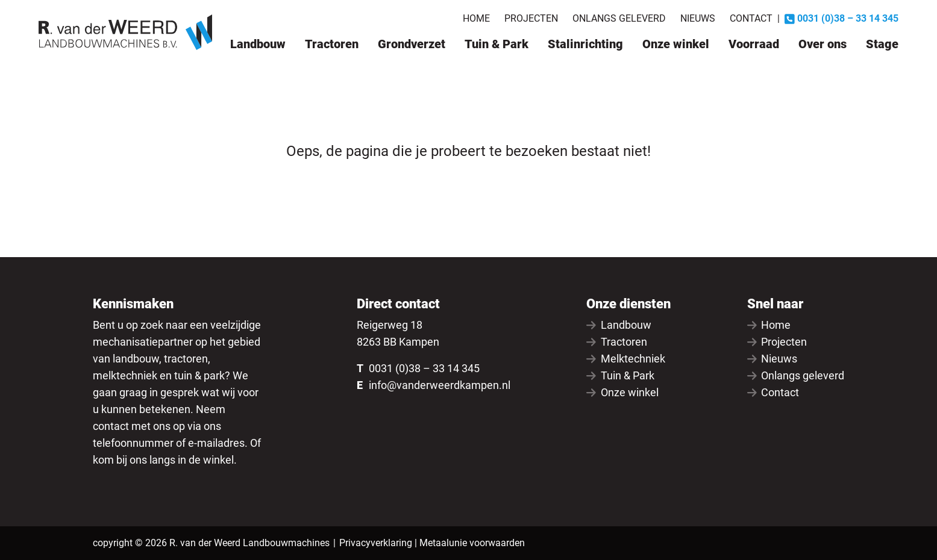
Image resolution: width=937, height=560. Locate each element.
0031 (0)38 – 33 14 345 (424, 368)
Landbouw (258, 44)
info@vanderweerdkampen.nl (440, 385)
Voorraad (754, 44)
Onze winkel (676, 44)
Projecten (531, 18)
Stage (882, 44)
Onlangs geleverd (619, 18)
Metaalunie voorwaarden (472, 543)
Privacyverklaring (376, 543)
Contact (751, 18)
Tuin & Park (497, 44)
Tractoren (332, 44)
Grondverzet (412, 44)
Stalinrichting (585, 44)
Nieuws (698, 18)
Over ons (823, 44)
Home (476, 18)
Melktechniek (626, 359)
